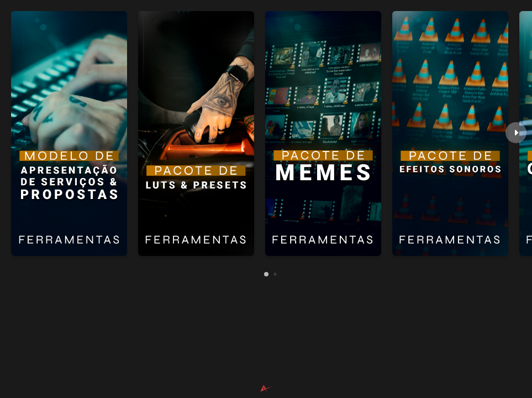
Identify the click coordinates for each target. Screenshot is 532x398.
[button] (516, 133)
